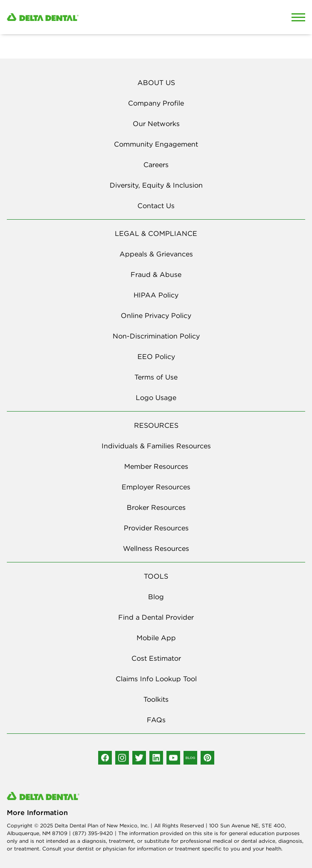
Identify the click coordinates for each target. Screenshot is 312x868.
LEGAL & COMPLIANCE (156, 233)
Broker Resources (156, 507)
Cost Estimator (156, 658)
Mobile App (156, 638)
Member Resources (156, 466)
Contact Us (156, 206)
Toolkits (156, 699)
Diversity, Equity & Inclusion (156, 185)
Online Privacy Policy (156, 315)
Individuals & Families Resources (156, 446)
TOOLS (156, 576)
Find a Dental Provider (156, 617)
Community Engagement (156, 144)
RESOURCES (156, 425)
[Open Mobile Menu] (298, 17)
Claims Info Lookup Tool (156, 679)
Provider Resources (156, 528)
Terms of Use (156, 377)
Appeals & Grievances (156, 254)
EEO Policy (156, 356)
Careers (156, 165)
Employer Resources (156, 487)
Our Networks (156, 124)
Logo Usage (156, 397)
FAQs (156, 720)
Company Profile (156, 103)
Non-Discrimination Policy (156, 336)
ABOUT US (156, 82)
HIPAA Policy (156, 295)
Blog (156, 597)
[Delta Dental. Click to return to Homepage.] (117, 17)
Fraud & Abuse (156, 274)
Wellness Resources (156, 548)
